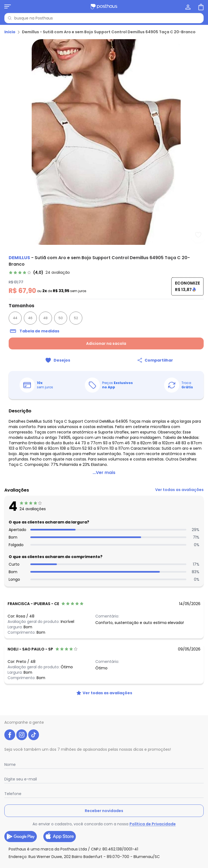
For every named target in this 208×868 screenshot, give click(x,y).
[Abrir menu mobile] (8, 6)
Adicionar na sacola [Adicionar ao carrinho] (106, 343)
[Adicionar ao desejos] (57, 360)
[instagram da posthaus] (22, 735)
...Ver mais (104, 473)
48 (45, 318)
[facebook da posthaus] (10, 735)
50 (61, 318)
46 (30, 318)
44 (15, 318)
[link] (39, 272)
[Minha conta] (187, 6)
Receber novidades (104, 811)
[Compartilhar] (155, 360)
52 (76, 318)
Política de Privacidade (153, 824)
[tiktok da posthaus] (34, 735)
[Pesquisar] (10, 18)
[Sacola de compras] (200, 6)
